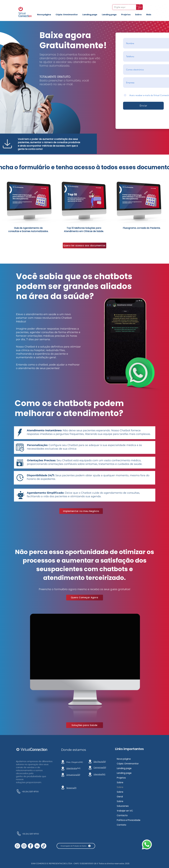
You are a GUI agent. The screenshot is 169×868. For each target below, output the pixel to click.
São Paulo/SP (100, 762)
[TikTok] (44, 846)
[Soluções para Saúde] (85, 725)
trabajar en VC (125, 811)
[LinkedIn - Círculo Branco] (37, 846)
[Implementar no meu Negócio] (81, 511)
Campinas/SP (100, 767)
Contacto (122, 815)
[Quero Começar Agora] (85, 598)
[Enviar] (143, 106)
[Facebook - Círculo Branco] (31, 846)
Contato (122, 825)
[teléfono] (18, 791)
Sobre (120, 782)
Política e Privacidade (129, 820)
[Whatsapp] (17, 846)
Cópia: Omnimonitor (128, 764)
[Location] (63, 769)
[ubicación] (63, 762)
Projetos (121, 778)
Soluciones (123, 806)
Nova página (124, 759)
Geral (120, 797)
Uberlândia (72, 768)
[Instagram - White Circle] (24, 846)
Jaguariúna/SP (73, 775)
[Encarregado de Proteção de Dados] (76, 846)
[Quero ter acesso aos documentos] (84, 245)
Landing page (124, 768)
